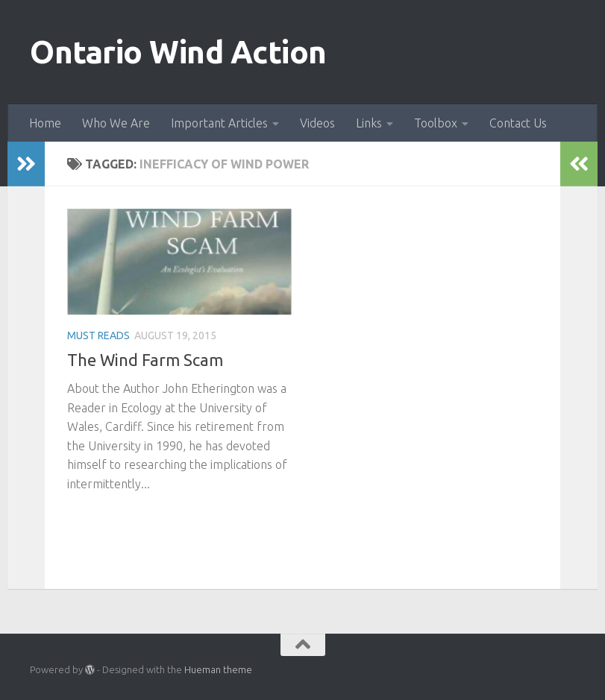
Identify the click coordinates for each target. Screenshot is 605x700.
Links (369, 123)
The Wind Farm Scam (145, 360)
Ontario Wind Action (178, 52)
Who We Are (116, 123)
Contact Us (518, 123)
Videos (317, 123)
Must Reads (98, 335)
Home (45, 123)
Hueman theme (218, 669)
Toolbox (436, 123)
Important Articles (219, 123)
